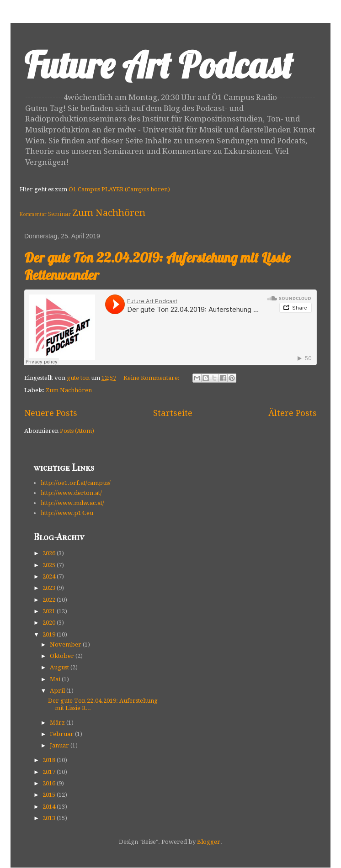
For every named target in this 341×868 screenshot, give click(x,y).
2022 (50, 600)
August (60, 667)
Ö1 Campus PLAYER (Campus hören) (119, 189)
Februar (62, 734)
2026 (50, 553)
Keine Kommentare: (152, 378)
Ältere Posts (293, 413)
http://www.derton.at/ (71, 493)
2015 (50, 795)
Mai (56, 679)
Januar (60, 745)
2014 (50, 807)
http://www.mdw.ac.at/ (72, 503)
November (66, 644)
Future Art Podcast (158, 65)
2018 (50, 760)
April (58, 691)
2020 (50, 623)
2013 (50, 818)
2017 (50, 772)
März (58, 723)
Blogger (209, 842)
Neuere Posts (51, 413)
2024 (50, 576)
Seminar (59, 214)
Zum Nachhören (109, 213)
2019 (50, 634)
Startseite (173, 413)
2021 (50, 611)
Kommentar (33, 214)
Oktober (63, 656)
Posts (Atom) (77, 431)
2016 (50, 783)
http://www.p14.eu (67, 513)
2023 (50, 588)
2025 (50, 565)
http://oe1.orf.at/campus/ (76, 483)
